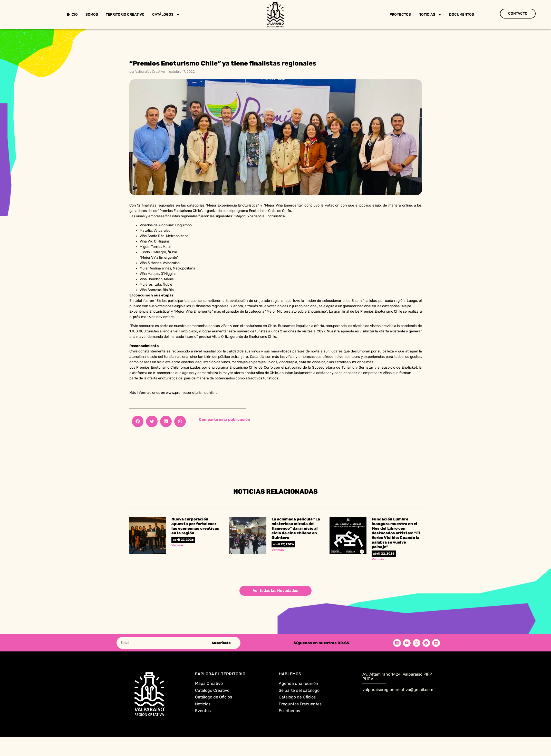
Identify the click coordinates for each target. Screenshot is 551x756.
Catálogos (166, 15)
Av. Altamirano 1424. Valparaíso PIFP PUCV (397, 676)
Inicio (72, 15)
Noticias (430, 15)
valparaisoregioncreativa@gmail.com (398, 690)
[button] (138, 421)
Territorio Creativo (125, 15)
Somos (92, 15)
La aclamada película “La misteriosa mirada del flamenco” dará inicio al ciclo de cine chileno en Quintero (296, 528)
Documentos (462, 15)
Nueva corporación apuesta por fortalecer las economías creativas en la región (195, 526)
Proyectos (400, 15)
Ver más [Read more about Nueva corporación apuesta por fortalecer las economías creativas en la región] (178, 545)
